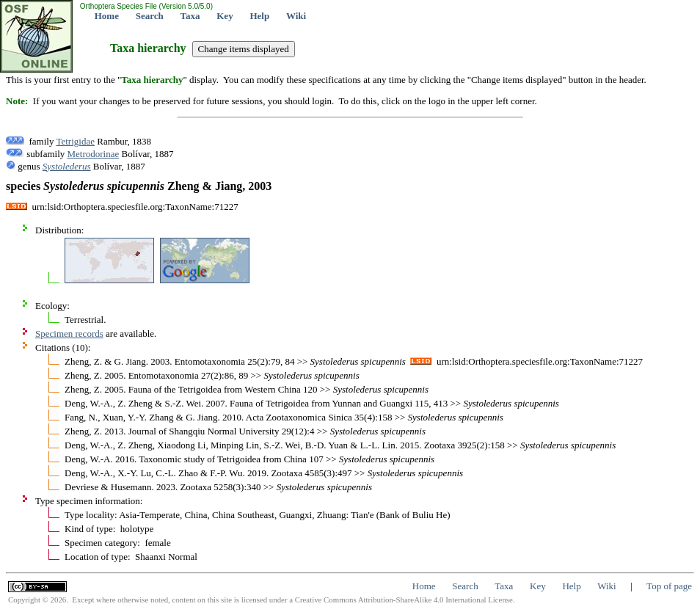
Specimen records (69, 334)
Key (225, 16)
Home (107, 16)
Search (150, 16)
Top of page (669, 586)
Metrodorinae (94, 154)
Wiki (296, 16)
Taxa (190, 16)
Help (259, 16)
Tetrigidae (75, 141)
